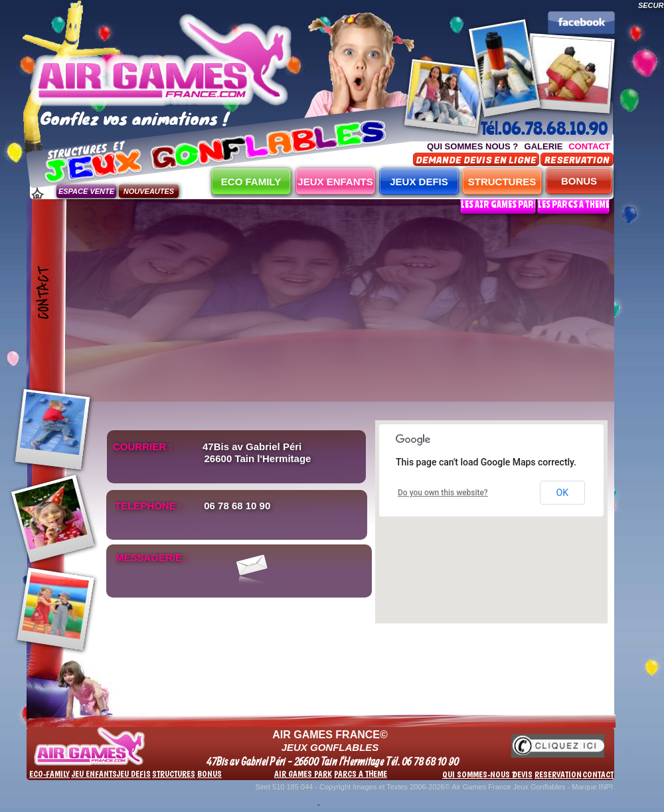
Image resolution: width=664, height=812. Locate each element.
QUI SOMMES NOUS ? (472, 146)
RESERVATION (577, 160)
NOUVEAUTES (149, 191)
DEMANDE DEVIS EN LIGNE (476, 160)
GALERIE (544, 146)
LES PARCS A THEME (574, 204)
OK (562, 493)
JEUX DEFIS (419, 182)
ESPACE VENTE (86, 191)
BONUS (579, 181)
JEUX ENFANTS (335, 182)
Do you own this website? (443, 493)
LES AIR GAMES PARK (500, 204)
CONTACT (589, 146)
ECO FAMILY (251, 182)
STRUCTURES (502, 182)
